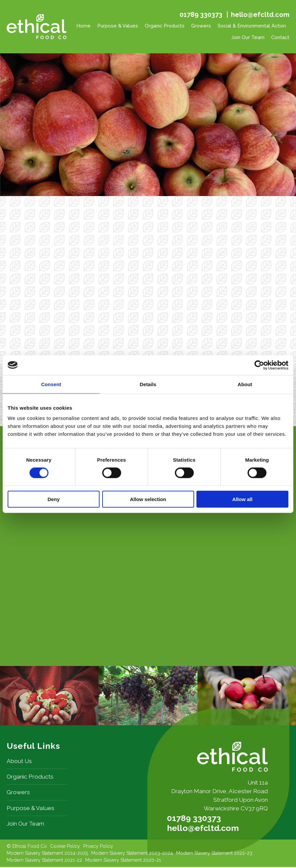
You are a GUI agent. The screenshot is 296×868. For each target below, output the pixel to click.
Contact (280, 37)
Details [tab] (148, 384)
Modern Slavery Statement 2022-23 (214, 854)
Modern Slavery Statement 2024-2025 (47, 854)
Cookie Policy (65, 847)
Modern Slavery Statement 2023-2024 (132, 854)
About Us (19, 762)
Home (83, 26)
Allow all (242, 499)
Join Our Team (248, 37)
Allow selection (148, 499)
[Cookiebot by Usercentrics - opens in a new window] (259, 365)
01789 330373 (201, 15)
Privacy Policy (98, 847)
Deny (54, 499)
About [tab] (245, 384)
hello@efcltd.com (260, 15)
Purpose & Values (118, 26)
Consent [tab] (51, 384)
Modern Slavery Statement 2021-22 (44, 861)
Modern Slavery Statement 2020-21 (123, 861)
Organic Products (165, 26)
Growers (201, 26)
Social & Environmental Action (252, 26)
